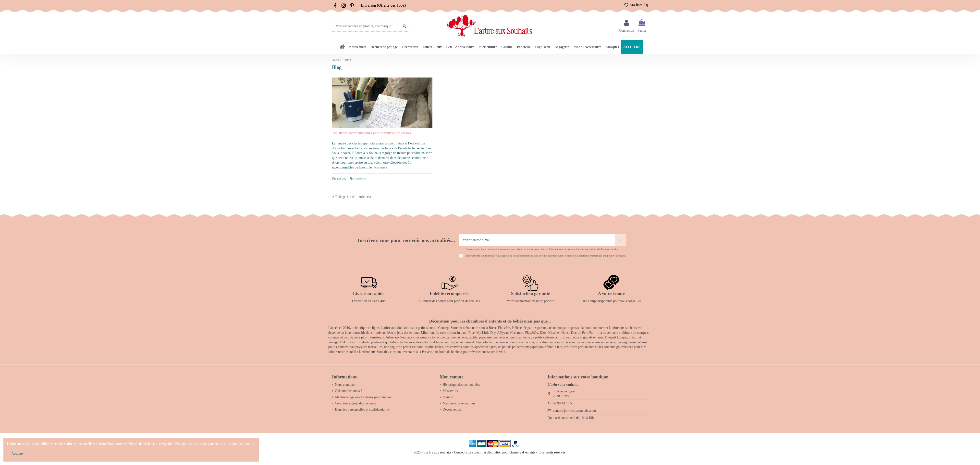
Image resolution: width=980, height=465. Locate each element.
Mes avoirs (450, 391)
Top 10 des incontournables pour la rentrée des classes (372, 133)
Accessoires (360, 179)
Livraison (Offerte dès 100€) (383, 5)
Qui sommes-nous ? (349, 391)
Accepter (18, 454)
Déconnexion (452, 409)
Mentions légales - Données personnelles (363, 397)
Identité (448, 397)
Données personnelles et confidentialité (362, 409)
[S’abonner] (620, 240)
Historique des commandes (461, 385)
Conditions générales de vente (355, 403)
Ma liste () (636, 5)
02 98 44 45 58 (563, 403)
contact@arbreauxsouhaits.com (575, 411)
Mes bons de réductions (459, 403)
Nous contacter (345, 385)
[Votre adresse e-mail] (537, 240)
